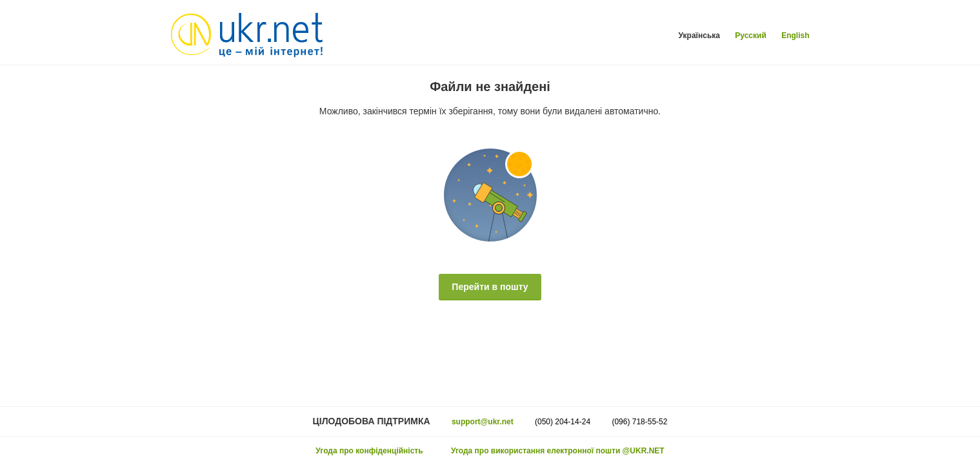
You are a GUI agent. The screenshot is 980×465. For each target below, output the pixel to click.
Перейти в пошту (490, 287)
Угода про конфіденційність (369, 451)
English (795, 36)
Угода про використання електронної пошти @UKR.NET (558, 451)
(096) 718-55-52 (639, 422)
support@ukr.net (483, 422)
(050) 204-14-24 (563, 422)
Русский (751, 36)
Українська (699, 36)
